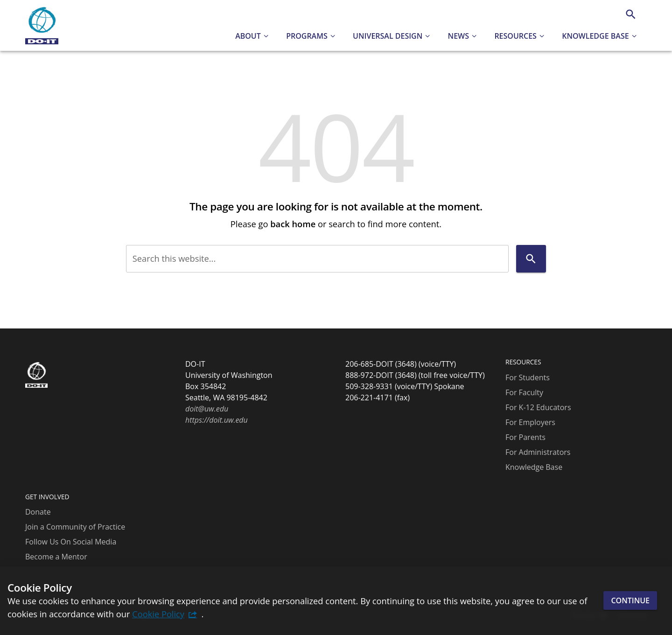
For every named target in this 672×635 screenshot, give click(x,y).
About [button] (248, 36)
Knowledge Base (534, 467)
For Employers (530, 422)
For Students (528, 377)
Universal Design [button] (388, 36)
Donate (38, 512)
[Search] (631, 14)
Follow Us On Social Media (71, 542)
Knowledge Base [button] (595, 36)
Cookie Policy (158, 614)
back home (293, 224)
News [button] (458, 36)
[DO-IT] (42, 26)
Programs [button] (307, 36)
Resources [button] (515, 36)
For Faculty (524, 392)
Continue (630, 600)
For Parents (525, 437)
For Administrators (538, 452)
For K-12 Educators (538, 407)
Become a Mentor (56, 557)
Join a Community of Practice (75, 527)
